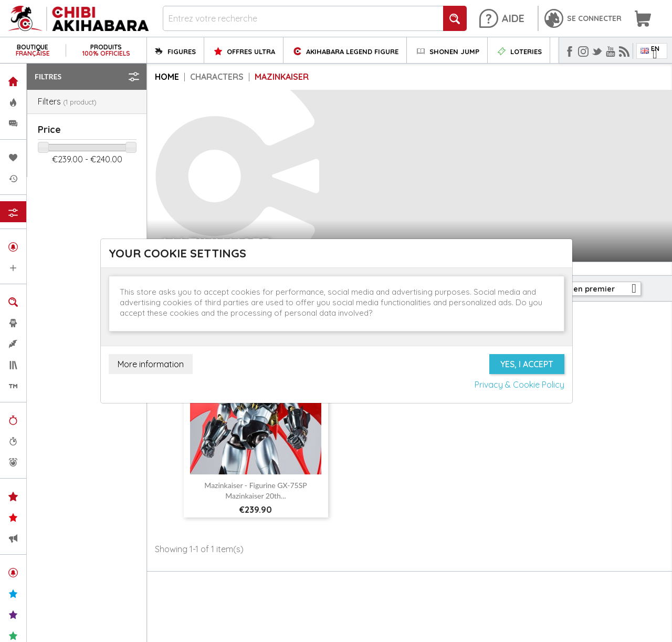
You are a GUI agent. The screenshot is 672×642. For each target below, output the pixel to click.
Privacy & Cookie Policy (519, 385)
